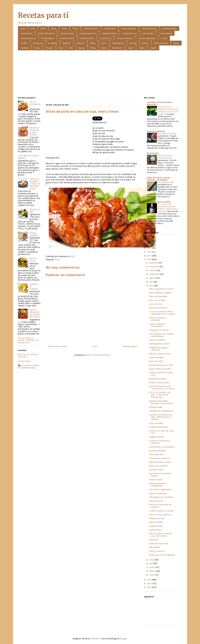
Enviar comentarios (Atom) (98, 355)
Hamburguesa (118, 43)
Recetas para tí (43, 15)
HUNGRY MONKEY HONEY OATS (161, 374)
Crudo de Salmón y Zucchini (161, 511)
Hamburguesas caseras (159, 344)
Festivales (80, 43)
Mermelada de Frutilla (167, 134)
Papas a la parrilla (157, 340)
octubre (153, 270)
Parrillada (25, 48)
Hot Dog (133, 43)
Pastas (37, 48)
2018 (149, 252)
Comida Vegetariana (147, 38)
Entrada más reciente (57, 346)
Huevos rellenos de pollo (160, 369)
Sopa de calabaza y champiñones (157, 484)
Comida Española (109, 33)
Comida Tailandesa (125, 38)
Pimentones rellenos (158, 308)
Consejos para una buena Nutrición (160, 103)
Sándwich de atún (157, 518)
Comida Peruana (87, 38)
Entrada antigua (130, 346)
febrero (153, 571)
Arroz (23, 29)
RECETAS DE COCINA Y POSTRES (28, 356)
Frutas (104, 43)
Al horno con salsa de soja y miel (161, 432)
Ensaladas (53, 43)
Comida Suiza (105, 38)
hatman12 (95, 639)
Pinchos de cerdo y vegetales (162, 555)
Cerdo (54, 29)
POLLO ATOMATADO (35, 104)
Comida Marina (47, 38)
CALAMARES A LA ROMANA (161, 447)
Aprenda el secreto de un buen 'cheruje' (34, 131)
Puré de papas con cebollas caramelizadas (161, 335)
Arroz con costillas (157, 300)
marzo (152, 567)
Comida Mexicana (67, 38)
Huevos (145, 43)
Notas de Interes (161, 43)
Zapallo (153, 48)
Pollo (71, 48)
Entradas (67, 43)
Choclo (75, 29)
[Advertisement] (100, 74)
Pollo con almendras (158, 296)
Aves (33, 29)
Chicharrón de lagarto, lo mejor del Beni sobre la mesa (35, 184)
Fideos (93, 43)
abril (151, 563)
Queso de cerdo (156, 361)
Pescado (49, 48)
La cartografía (164, 182)
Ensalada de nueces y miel (161, 365)
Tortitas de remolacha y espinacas (160, 442)
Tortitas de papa (156, 357)
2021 (149, 248)
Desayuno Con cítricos (159, 330)
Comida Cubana (67, 33)
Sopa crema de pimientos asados (160, 475)
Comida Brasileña (169, 29)
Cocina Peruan (24, 361)
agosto (153, 278)
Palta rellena (154, 547)
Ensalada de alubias (158, 379)
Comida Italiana (165, 33)
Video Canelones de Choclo (161, 289)
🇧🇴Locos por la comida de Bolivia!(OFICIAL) (28, 367)
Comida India (148, 33)
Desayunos (38, 43)
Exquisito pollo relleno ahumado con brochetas (161, 402)
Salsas (93, 48)
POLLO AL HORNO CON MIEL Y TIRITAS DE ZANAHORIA (160, 395)
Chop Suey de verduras (159, 458)
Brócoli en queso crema (160, 354)
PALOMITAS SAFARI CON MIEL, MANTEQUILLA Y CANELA (160, 417)
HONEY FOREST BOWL (159, 383)
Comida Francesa (129, 33)
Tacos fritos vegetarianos (160, 489)
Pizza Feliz (153, 540)
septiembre (155, 274)
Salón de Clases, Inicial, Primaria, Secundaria (158, 179)
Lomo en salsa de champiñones (157, 325)
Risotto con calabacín (158, 466)
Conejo (164, 38)
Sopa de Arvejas (156, 470)
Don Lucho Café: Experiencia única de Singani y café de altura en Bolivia (168, 208)
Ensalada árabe (156, 407)
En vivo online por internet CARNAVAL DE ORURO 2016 (28, 340)
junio (152, 285)
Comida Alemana (91, 29)
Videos (142, 48)
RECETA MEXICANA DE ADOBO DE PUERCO (35, 313)
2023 (149, 240)
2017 (149, 256)
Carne (43, 29)
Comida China (26, 33)
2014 (149, 583)
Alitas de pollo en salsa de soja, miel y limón (160, 535)
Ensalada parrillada (157, 451)
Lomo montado (156, 423)
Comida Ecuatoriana (88, 33)
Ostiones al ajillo (34, 211)
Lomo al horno (155, 304)
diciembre (154, 263)
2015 (149, 580)
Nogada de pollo (156, 437)
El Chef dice (153, 153)
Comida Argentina (128, 29)
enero (152, 575)
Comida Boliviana (149, 29)
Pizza (61, 48)
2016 (149, 259)
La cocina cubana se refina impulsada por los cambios (162, 313)
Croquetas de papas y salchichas (159, 349)
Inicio (95, 346)
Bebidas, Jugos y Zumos (159, 202)
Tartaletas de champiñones (161, 411)
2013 (149, 587)
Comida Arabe (109, 29)
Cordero (24, 43)
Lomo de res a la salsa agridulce (28, 157)
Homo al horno (156, 480)
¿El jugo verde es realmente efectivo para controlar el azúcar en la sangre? (168, 110)
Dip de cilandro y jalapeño (160, 293)
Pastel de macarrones (159, 544)
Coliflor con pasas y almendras (158, 319)
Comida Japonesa (28, 38)
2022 (149, 244)
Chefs (64, 29)
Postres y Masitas (156, 131)
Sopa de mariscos (157, 551)
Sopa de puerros (156, 501)
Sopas (130, 48)
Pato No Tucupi (33, 260)
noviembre (154, 266)
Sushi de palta (155, 530)
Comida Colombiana (46, 33)
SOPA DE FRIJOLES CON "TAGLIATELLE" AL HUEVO (162, 388)
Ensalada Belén (156, 526)
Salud (104, 48)
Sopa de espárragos (158, 493)
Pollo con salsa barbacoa (160, 515)
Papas (176, 43)
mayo (152, 560)
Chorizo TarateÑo (34, 234)
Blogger (124, 639)
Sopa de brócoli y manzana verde (165, 157)
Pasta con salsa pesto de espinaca (160, 506)
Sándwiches (117, 48)
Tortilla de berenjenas (159, 427)
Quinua (82, 48)
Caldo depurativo (156, 454)
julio (151, 282)
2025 (149, 237)
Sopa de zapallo (156, 522)
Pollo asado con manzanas (161, 497)
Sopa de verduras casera (160, 462)
